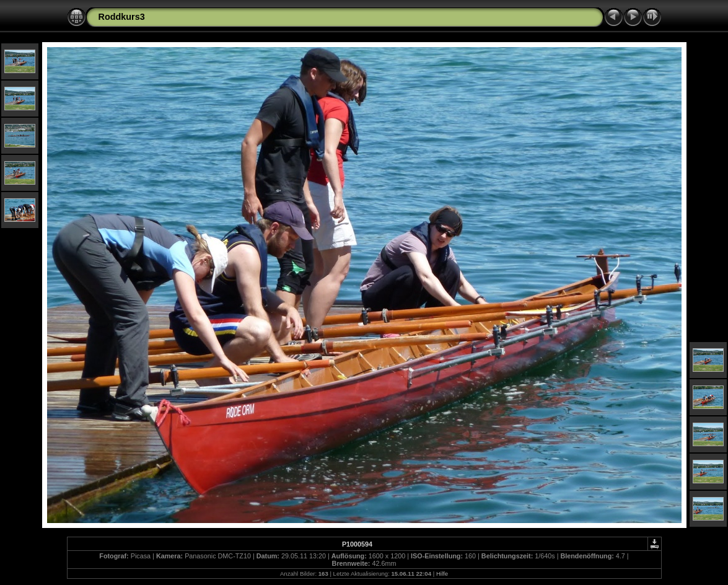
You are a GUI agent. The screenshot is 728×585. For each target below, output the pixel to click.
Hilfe (442, 574)
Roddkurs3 (122, 17)
